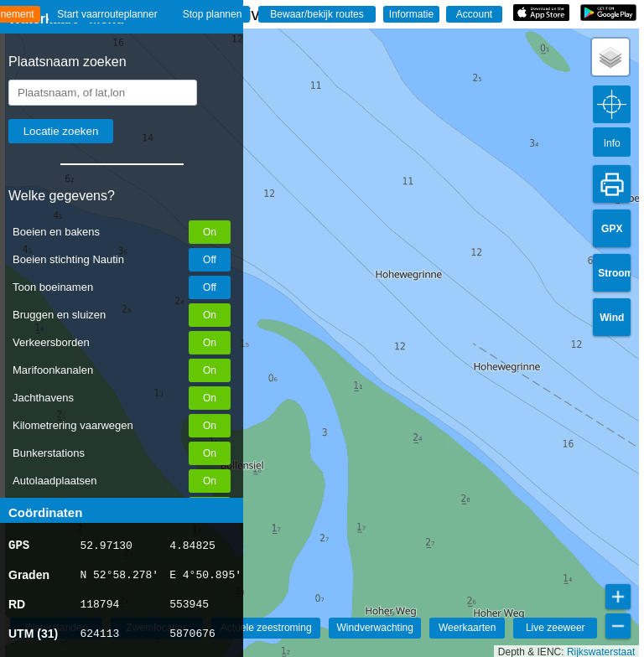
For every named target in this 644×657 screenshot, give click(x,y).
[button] (610, 57)
